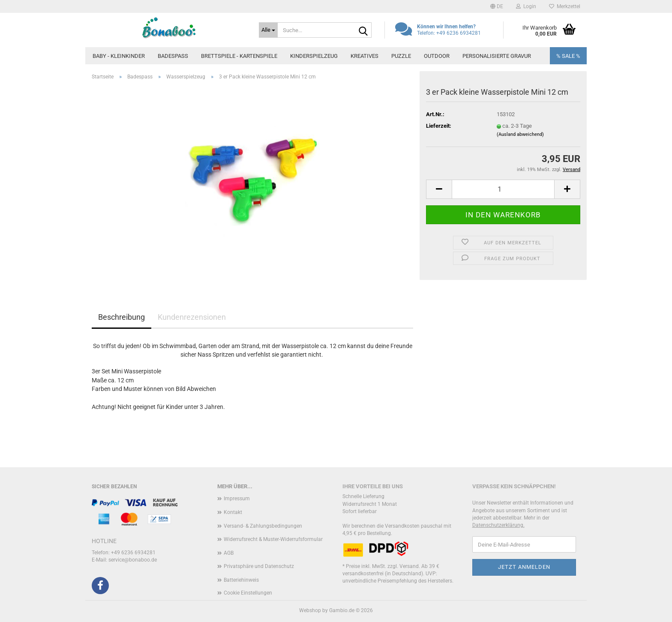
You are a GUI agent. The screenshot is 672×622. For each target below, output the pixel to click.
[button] (497, 6)
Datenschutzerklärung (498, 525)
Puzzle (401, 56)
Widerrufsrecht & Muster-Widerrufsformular (273, 539)
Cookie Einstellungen (248, 593)
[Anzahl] (503, 189)
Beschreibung (121, 317)
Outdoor (437, 56)
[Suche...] (268, 30)
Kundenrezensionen (192, 317)
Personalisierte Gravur (497, 56)
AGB (229, 553)
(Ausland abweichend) (520, 134)
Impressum (237, 499)
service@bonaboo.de (133, 560)
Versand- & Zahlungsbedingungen (263, 526)
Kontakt (233, 512)
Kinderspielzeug (314, 56)
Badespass (173, 56)
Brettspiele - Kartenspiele (239, 56)
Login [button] (526, 6)
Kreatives (364, 56)
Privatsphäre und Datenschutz (259, 566)
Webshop (310, 610)
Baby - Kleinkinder (119, 56)
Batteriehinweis (241, 580)
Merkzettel (565, 6)
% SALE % (568, 56)
